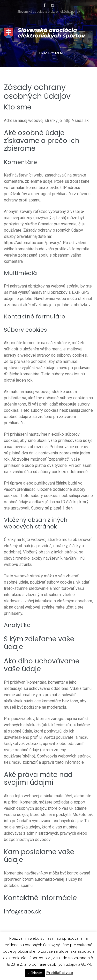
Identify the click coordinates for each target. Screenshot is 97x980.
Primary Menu (51, 53)
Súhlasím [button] (35, 973)
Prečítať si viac (60, 973)
